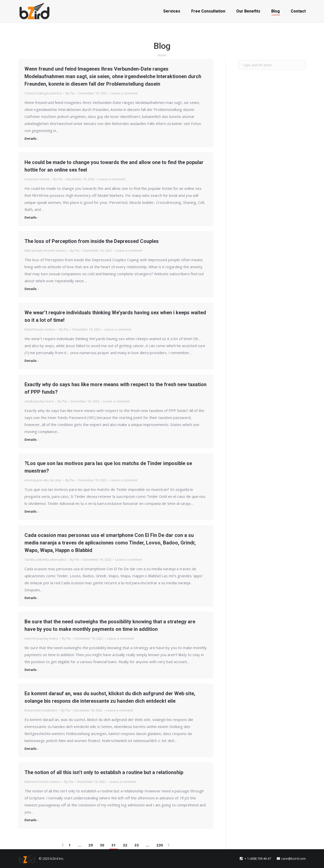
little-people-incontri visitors (45, 250)
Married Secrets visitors (42, 782)
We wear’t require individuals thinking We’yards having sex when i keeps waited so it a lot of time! (115, 316)
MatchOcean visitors (40, 329)
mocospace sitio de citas (43, 480)
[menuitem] (172, 11)
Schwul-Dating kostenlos (43, 93)
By (70, 93)
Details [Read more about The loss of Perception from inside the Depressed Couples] (30, 289)
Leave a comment (124, 93)
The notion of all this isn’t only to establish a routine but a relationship (104, 772)
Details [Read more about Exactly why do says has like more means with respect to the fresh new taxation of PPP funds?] (30, 440)
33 (136, 845)
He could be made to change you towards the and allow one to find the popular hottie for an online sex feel (114, 166)
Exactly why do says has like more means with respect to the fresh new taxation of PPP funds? (115, 388)
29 (90, 845)
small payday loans (39, 401)
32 (125, 845)
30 (102, 845)
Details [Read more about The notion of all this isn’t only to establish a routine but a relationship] (30, 820)
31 (113, 845)
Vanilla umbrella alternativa (45, 559)
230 (160, 845)
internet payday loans (41, 638)
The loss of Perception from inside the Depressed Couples (92, 241)
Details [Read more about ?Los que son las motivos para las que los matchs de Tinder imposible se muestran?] (30, 512)
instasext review (37, 179)
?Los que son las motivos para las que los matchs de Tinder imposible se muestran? (108, 467)
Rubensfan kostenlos (41, 710)
